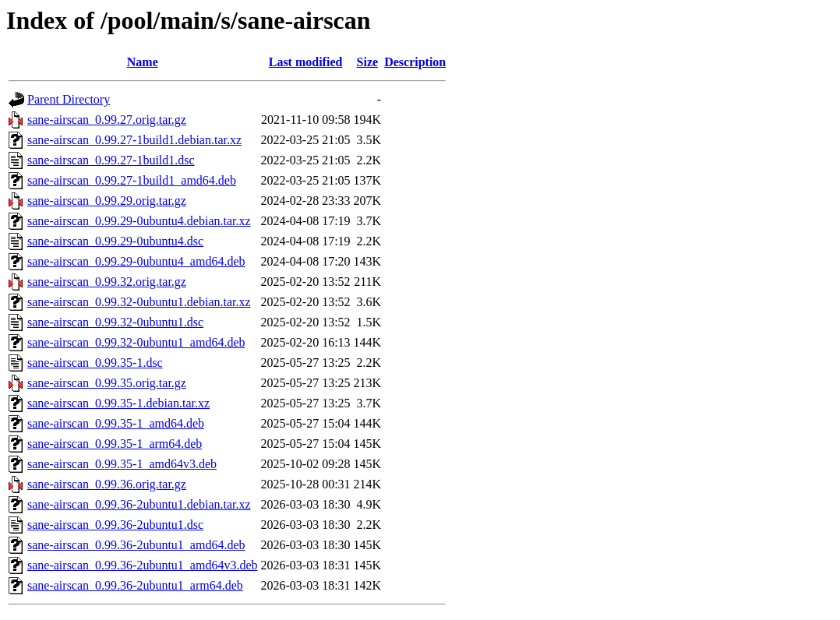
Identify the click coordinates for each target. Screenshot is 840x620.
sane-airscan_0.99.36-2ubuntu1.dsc (115, 525)
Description (415, 62)
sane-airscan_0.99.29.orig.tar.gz (107, 201)
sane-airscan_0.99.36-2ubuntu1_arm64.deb (135, 585)
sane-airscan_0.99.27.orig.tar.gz (107, 120)
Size (368, 62)
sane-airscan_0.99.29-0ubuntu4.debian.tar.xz (139, 221)
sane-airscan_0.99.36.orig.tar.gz (107, 484)
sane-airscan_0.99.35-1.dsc (95, 363)
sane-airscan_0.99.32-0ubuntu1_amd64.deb (136, 342)
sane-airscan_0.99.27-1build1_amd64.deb (132, 180)
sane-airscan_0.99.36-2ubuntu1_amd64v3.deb (142, 565)
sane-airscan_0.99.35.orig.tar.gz (107, 383)
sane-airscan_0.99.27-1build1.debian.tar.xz (134, 140)
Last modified (306, 62)
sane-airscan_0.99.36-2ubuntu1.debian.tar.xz (139, 504)
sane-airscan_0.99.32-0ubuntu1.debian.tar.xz (139, 302)
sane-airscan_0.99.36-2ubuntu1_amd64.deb (136, 545)
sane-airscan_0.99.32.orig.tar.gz (107, 282)
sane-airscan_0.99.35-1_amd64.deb (116, 423)
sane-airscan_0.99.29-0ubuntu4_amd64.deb (136, 261)
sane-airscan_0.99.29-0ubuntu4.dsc (115, 241)
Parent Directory (69, 99)
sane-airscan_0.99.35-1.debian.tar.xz (118, 403)
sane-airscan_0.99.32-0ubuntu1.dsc (115, 322)
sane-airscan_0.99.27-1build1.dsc (111, 160)
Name (143, 62)
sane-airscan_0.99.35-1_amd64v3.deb (122, 464)
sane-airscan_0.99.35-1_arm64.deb (115, 444)
